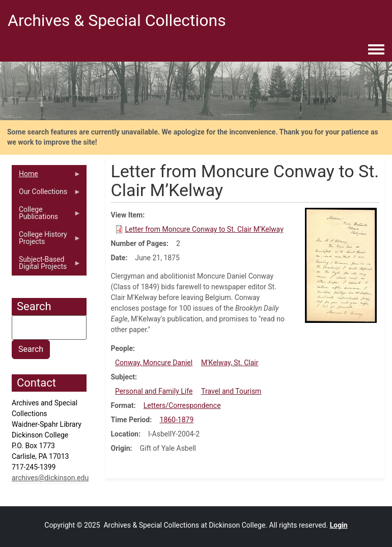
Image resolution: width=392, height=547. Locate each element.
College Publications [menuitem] (46, 215)
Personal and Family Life (154, 391)
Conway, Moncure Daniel (154, 363)
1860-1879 (177, 420)
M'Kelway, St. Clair (230, 363)
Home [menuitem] (46, 176)
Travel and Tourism (231, 391)
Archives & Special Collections (117, 20)
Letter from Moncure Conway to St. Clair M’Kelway (204, 229)
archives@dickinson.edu (50, 478)
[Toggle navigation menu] (376, 50)
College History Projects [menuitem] (46, 240)
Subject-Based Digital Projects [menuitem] (46, 265)
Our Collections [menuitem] (46, 194)
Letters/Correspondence (182, 405)
